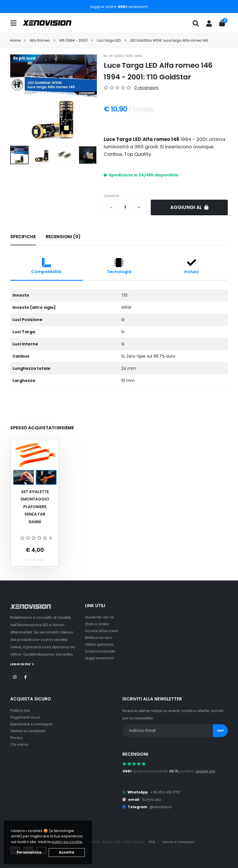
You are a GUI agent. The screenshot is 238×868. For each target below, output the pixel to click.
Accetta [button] (67, 852)
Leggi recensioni (100, 658)
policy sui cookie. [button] (67, 842)
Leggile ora (206, 771)
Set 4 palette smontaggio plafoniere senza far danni (35, 507)
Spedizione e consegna (32, 724)
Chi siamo (19, 744)
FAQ (152, 842)
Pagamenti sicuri (25, 717)
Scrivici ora (152, 799)
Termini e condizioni (28, 731)
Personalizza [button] (29, 852)
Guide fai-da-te (100, 617)
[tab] (23, 237)
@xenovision (161, 807)
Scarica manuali (100, 651)
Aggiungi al (189, 207)
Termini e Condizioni (179, 842)
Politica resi (21, 710)
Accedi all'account (102, 631)
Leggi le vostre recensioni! (119, 7)
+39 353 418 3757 (165, 792)
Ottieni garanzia (100, 644)
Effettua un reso (99, 638)
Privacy (17, 737)
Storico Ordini (97, 624)
